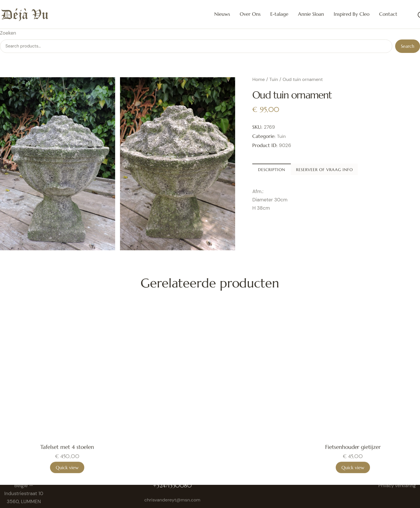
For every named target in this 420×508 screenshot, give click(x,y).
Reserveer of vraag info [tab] (372, 171)
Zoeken (8, 33)
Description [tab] (292, 171)
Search (408, 46)
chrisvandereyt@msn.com (174, 500)
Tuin (274, 79)
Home (259, 79)
